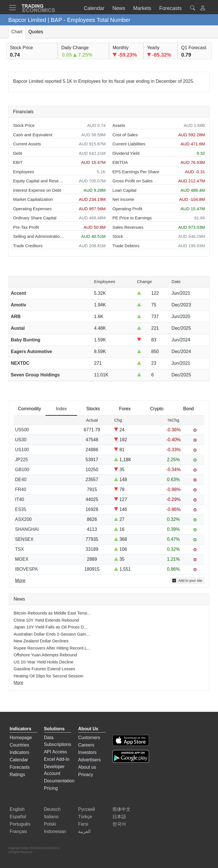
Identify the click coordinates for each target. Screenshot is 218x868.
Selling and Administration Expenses (39, 236)
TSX (19, 549)
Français (18, 831)
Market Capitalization (33, 199)
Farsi (83, 824)
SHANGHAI (27, 529)
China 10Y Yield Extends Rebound (46, 620)
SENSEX (24, 539)
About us (87, 767)
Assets (119, 125)
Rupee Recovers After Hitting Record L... (52, 648)
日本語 (119, 817)
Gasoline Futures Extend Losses (44, 669)
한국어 (119, 824)
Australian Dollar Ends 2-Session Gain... (52, 634)
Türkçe (85, 817)
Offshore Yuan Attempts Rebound (45, 655)
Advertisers (89, 760)
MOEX (22, 559)
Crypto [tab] (157, 409)
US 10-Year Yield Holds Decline (43, 662)
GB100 (22, 470)
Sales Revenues (128, 227)
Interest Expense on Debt (37, 190)
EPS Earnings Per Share (136, 172)
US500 (22, 430)
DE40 (21, 480)
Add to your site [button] (187, 581)
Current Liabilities (129, 144)
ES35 (21, 509)
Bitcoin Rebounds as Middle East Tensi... (52, 613)
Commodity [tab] (30, 409)
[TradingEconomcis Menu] (14, 8)
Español (18, 817)
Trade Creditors (28, 246)
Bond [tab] (188, 409)
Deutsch (52, 809)
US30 (21, 440)
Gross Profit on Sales (133, 181)
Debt (18, 153)
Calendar (19, 760)
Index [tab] (61, 409)
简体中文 (121, 809)
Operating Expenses (32, 209)
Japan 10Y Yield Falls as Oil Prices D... (51, 627)
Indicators (19, 752)
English (17, 809)
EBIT (18, 162)
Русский (86, 809)
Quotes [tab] (36, 32)
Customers (89, 738)
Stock (118, 236)
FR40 (21, 489)
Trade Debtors (126, 246)
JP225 (21, 460)
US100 (22, 450)
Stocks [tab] (93, 409)
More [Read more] (20, 581)
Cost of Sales (125, 135)
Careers (86, 745)
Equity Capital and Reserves (39, 181)
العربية (84, 831)
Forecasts (20, 767)
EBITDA (120, 162)
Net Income (123, 199)
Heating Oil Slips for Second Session (48, 676)
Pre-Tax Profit (26, 227)
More (18, 682)
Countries (19, 745)
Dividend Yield (126, 153)
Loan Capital (124, 190)
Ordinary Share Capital (35, 218)
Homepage (21, 738)
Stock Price (24, 125)
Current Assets (27, 144)
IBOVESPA (26, 569)
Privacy (85, 775)
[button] (203, 9)
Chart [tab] (17, 32)
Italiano (51, 817)
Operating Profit (127, 209)
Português (20, 824)
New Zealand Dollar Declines (41, 641)
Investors (87, 752)
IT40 (20, 499)
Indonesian (55, 831)
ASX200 (23, 519)
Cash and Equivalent (33, 135)
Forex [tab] (125, 409)
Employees (24, 172)
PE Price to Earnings (132, 218)
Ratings (17, 775)
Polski (50, 824)
